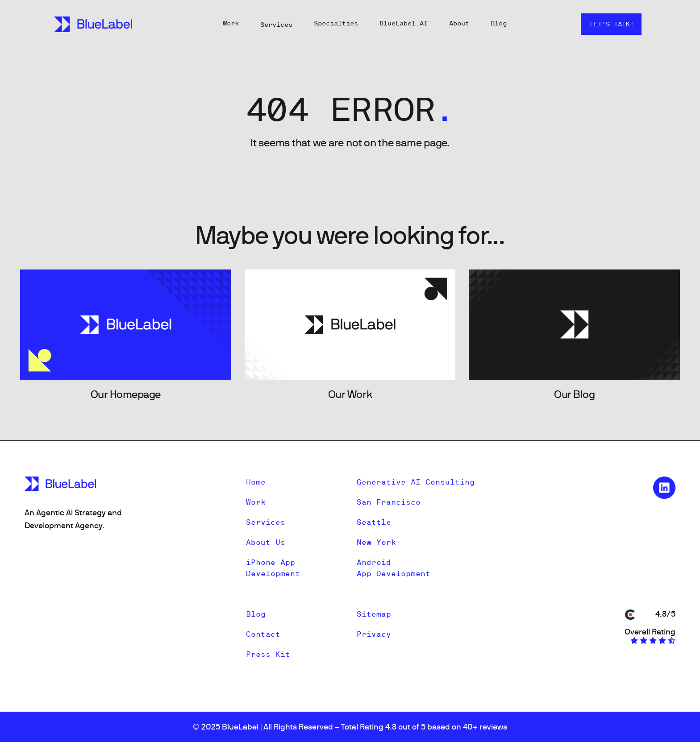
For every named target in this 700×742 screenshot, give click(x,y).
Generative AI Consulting (416, 482)
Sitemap (374, 614)
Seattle (374, 522)
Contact (263, 634)
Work (231, 23)
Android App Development (394, 568)
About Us (266, 542)
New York (376, 542)
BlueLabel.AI (404, 23)
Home (256, 482)
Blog (499, 23)
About (459, 23)
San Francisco (389, 502)
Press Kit (268, 654)
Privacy (374, 634)
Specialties (336, 23)
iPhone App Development (273, 568)
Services (276, 25)
